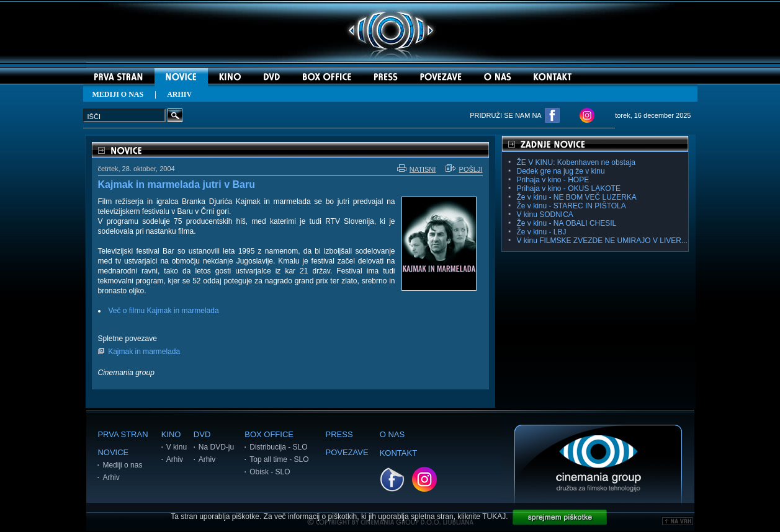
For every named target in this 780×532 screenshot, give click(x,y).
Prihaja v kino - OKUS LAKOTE (569, 188)
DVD (202, 434)
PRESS (339, 434)
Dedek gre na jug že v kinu (561, 171)
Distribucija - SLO (278, 447)
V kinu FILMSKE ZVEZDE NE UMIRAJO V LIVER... (602, 241)
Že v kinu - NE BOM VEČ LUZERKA (577, 197)
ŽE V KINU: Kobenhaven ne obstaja (576, 162)
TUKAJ (494, 516)
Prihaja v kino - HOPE (553, 180)
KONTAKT (398, 453)
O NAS (392, 434)
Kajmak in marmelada (144, 352)
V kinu (177, 447)
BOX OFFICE (269, 434)
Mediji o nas (122, 465)
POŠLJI (464, 169)
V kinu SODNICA (545, 215)
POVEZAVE (347, 452)
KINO (171, 434)
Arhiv (111, 477)
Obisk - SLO (270, 472)
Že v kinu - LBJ (542, 232)
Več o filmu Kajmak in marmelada (164, 311)
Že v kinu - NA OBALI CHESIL (567, 223)
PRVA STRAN (123, 434)
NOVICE (113, 452)
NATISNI (417, 169)
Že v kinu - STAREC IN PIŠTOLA (572, 206)
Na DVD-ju (216, 447)
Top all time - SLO (279, 459)
